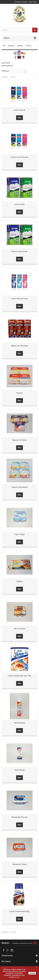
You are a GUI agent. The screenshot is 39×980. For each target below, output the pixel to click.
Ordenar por (5, 71)
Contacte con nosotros (21, 2)
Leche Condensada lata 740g (19, 676)
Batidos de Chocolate (20, 346)
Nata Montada (19, 723)
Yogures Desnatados (19, 487)
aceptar (32, 973)
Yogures (20, 393)
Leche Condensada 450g (20, 911)
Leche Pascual (20, 110)
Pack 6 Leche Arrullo (20, 251)
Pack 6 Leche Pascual (19, 157)
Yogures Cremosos (20, 440)
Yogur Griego (20, 534)
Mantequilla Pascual (19, 817)
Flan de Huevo (19, 629)
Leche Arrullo (19, 204)
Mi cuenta (6, 961)
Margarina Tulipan (19, 864)
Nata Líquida (19, 770)
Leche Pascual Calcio (19, 299)
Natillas (20, 581)
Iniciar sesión (33, 2)
